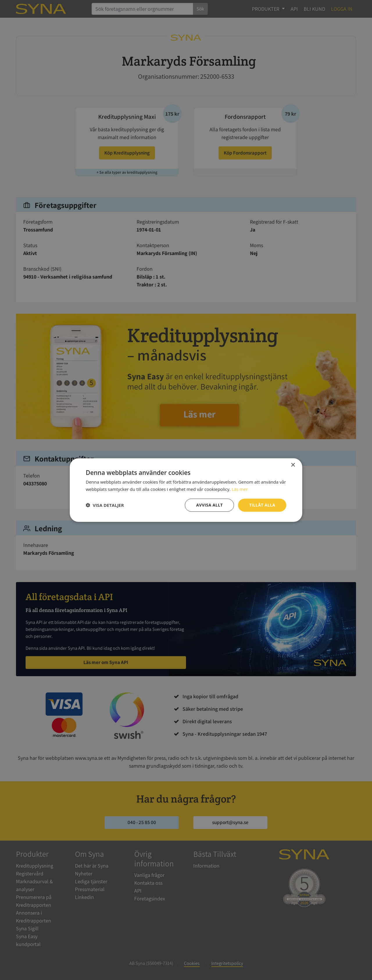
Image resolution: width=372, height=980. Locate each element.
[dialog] (186, 490)
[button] (105, 505)
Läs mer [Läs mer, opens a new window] (240, 489)
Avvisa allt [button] (209, 505)
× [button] (293, 465)
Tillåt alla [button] (262, 505)
